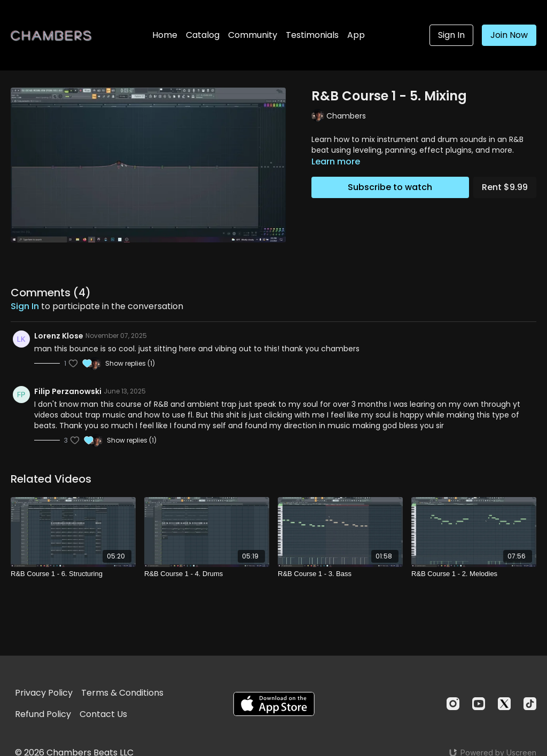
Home (165, 35)
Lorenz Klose (59, 336)
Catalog (203, 35)
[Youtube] (479, 704)
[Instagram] (453, 704)
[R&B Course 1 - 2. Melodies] (474, 574)
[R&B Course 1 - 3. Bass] (340, 574)
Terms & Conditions (122, 693)
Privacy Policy (44, 693)
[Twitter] (504, 704)
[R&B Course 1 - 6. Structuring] (73, 574)
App (356, 35)
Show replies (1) (130, 364)
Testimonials (312, 35)
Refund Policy (43, 714)
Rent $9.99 (505, 187)
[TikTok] (530, 704)
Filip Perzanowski (68, 391)
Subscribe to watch (390, 187)
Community (253, 35)
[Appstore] (274, 704)
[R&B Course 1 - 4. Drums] (207, 574)
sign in (25, 306)
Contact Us (103, 714)
